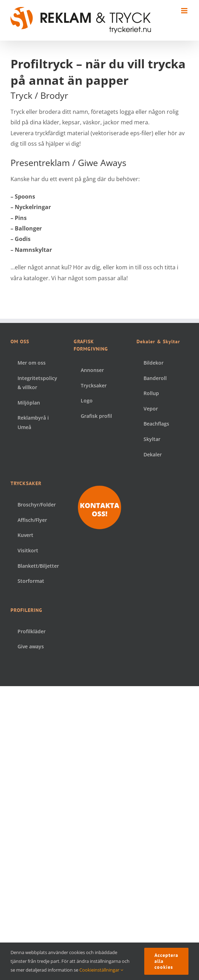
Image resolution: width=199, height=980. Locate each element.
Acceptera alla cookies (166, 961)
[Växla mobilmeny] (185, 11)
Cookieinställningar (101, 970)
